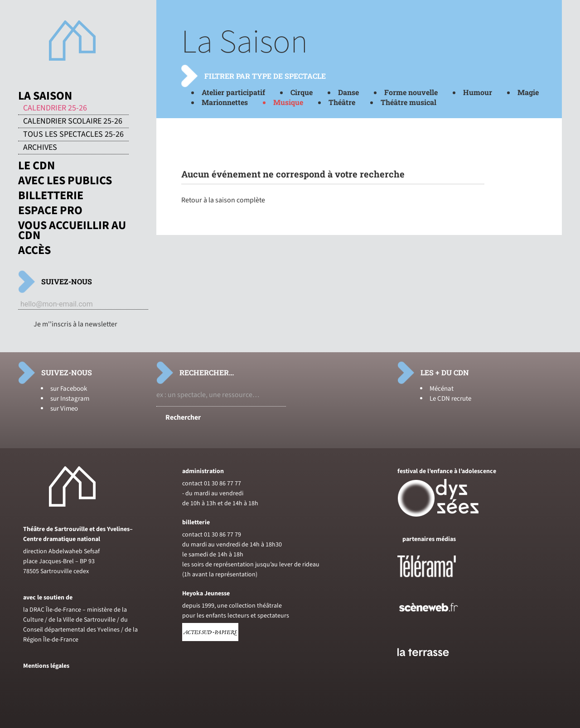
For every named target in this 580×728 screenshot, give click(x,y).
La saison (45, 96)
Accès (34, 250)
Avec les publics (65, 181)
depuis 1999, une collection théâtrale (232, 606)
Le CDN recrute (450, 399)
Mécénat (442, 389)
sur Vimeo (64, 409)
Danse (348, 92)
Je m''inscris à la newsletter (75, 324)
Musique (288, 102)
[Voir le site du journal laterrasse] (430, 667)
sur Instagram (70, 399)
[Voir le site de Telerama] (436, 581)
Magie (528, 92)
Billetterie (51, 196)
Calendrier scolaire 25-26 (73, 121)
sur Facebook (69, 389)
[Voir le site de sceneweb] (437, 626)
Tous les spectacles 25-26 (73, 134)
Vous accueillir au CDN (72, 230)
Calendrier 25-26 (55, 108)
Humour (478, 92)
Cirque (302, 92)
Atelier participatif (233, 92)
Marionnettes (225, 102)
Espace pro (50, 211)
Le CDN (36, 166)
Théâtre (342, 102)
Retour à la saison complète (223, 200)
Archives (40, 148)
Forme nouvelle (411, 92)
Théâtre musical (408, 102)
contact (192, 484)
